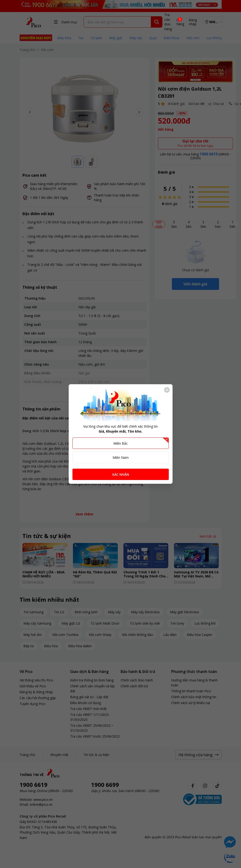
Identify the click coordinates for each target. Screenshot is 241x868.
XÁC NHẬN (121, 474)
